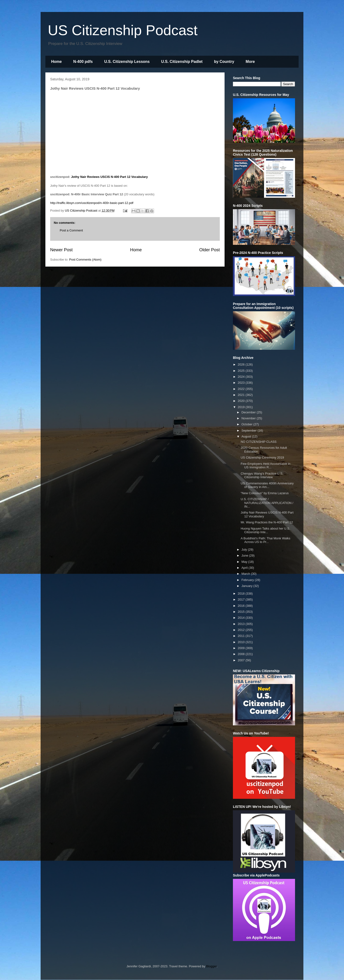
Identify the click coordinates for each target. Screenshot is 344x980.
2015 (242, 612)
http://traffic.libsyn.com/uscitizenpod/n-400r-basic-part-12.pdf (92, 203)
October (247, 424)
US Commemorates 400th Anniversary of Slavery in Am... (267, 485)
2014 (242, 618)
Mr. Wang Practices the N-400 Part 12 (267, 522)
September (250, 430)
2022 (242, 389)
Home (56, 62)
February (248, 580)
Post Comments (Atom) (85, 260)
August (247, 436)
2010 (242, 642)
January (247, 586)
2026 (242, 364)
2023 (242, 383)
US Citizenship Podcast (123, 30)
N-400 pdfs (83, 62)
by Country (224, 62)
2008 (242, 654)
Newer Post (61, 250)
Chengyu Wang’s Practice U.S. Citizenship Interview (262, 475)
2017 (242, 599)
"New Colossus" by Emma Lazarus (265, 493)
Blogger (211, 966)
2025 (242, 371)
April (245, 568)
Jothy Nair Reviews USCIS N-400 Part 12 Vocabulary (109, 177)
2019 (242, 407)
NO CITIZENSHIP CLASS (258, 442)
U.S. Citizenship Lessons (127, 62)
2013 (242, 624)
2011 (242, 636)
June (245, 556)
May (245, 562)
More (250, 62)
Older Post (210, 250)
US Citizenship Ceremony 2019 (262, 457)
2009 (242, 648)
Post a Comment (71, 230)
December (249, 412)
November (249, 418)
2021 (242, 395)
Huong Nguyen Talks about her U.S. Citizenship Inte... (265, 530)
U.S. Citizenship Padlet (182, 62)
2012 (242, 630)
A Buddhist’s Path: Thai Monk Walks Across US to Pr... (265, 540)
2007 (242, 660)
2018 (242, 594)
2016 (242, 606)
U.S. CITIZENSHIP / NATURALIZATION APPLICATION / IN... (267, 503)
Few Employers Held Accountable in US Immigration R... (265, 466)
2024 (242, 377)
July (245, 550)
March (246, 574)
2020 (242, 401)
